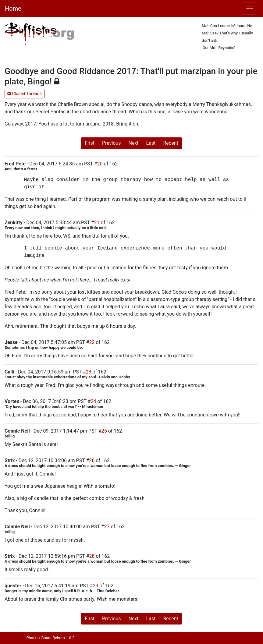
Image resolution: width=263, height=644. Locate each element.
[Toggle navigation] (250, 9)
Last (151, 143)
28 (92, 556)
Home (13, 9)
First (90, 143)
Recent (171, 143)
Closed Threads (25, 94)
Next (134, 143)
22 (92, 342)
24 (94, 401)
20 (100, 164)
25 (104, 431)
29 (96, 586)
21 (97, 223)
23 (89, 372)
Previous (112, 143)
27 (107, 527)
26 (92, 460)
